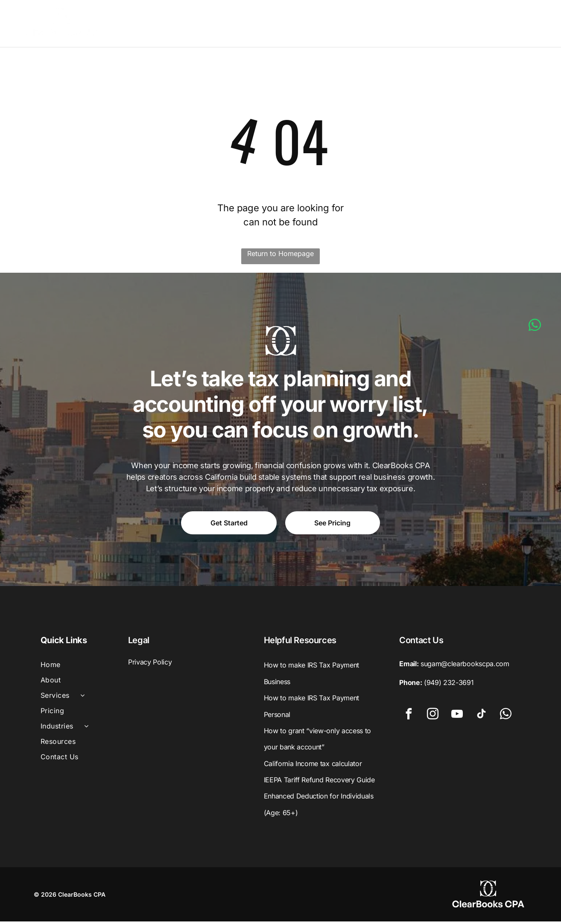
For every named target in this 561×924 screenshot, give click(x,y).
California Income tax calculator (313, 766)
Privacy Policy (150, 665)
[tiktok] (481, 718)
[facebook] (409, 718)
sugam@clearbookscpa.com (465, 667)
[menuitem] (179, 25)
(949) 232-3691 (449, 685)
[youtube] (457, 718)
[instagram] (433, 718)
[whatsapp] (505, 718)
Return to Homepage (280, 257)
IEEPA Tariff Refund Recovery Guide (319, 782)
